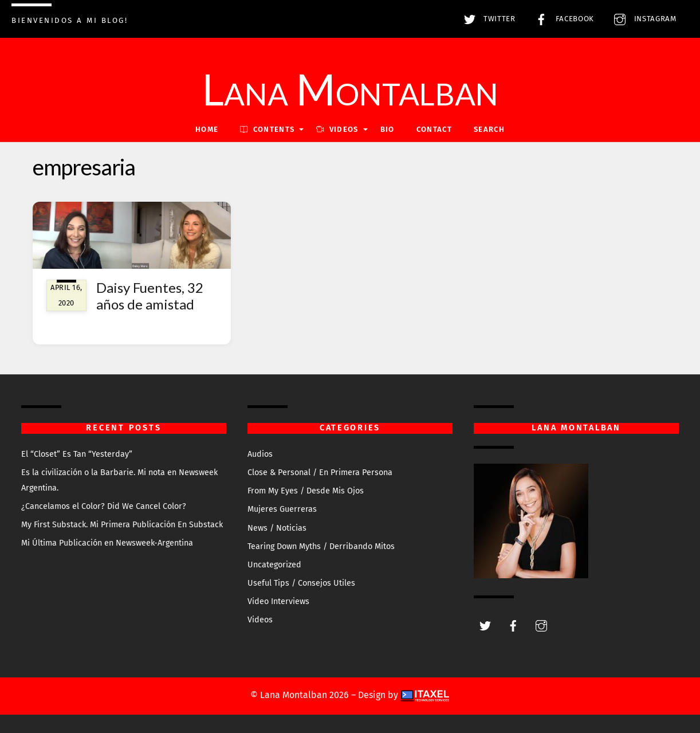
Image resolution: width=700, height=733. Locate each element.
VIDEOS (337, 129)
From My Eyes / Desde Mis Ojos (306, 491)
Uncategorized (274, 565)
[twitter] (485, 625)
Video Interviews (278, 601)
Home (207, 129)
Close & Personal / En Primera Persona (320, 473)
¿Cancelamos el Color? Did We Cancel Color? (104, 506)
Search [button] (489, 129)
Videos (260, 620)
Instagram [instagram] (642, 19)
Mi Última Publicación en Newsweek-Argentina (107, 543)
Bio (388, 129)
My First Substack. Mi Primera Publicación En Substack (122, 525)
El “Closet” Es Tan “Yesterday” (77, 454)
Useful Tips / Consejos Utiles (301, 583)
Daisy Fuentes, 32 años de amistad (150, 296)
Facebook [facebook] (562, 19)
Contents (267, 129)
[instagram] (541, 625)
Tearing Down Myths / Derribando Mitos (321, 546)
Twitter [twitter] (487, 19)
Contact (434, 129)
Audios (260, 454)
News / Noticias (277, 528)
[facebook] (513, 625)
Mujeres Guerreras (282, 509)
